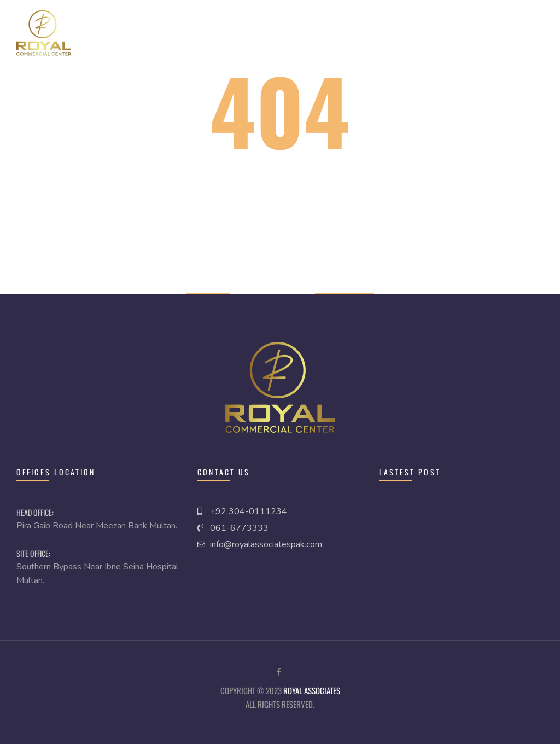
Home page (208, 286)
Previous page (344, 286)
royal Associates (312, 690)
